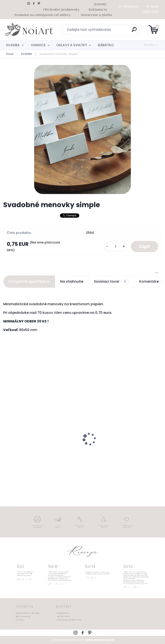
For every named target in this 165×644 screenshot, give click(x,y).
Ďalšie (149, 45)
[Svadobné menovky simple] (82, 129)
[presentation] (6, 432)
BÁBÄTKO (106, 45)
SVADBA (13, 45)
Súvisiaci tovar (111, 282)
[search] (134, 31)
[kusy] (116, 247)
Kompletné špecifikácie (29, 281)
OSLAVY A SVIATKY (72, 45)
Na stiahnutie (72, 281)
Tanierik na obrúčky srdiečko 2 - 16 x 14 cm (122, 449)
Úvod (10, 54)
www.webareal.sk (100, 640)
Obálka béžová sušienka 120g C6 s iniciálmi (34, 451)
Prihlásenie (131, 6)
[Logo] (30, 30)
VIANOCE (38, 45)
